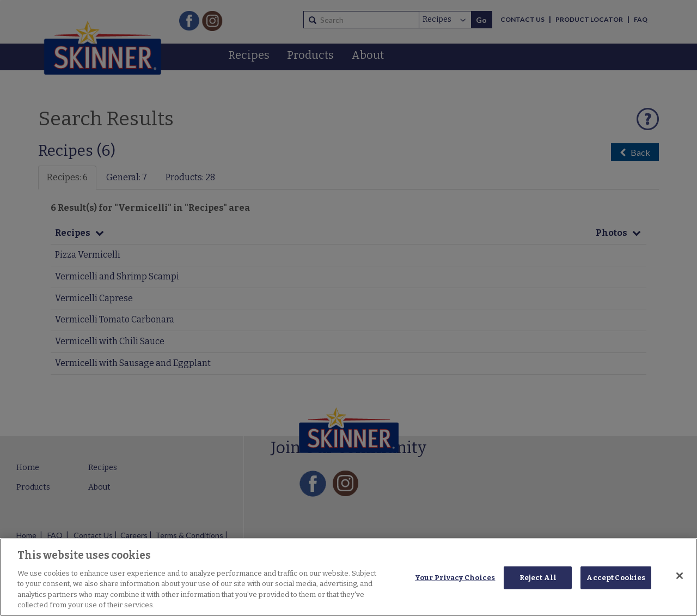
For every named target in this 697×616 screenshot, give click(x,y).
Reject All (538, 578)
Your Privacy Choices (455, 578)
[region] (348, 577)
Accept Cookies (616, 578)
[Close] (680, 576)
